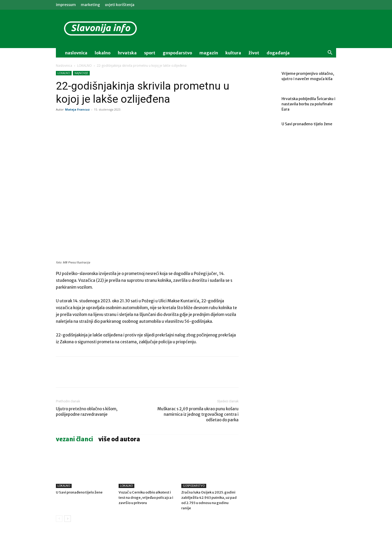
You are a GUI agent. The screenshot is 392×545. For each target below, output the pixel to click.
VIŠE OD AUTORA (119, 439)
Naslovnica (64, 66)
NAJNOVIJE (81, 73)
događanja (278, 53)
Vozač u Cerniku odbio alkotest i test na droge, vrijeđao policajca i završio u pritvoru (146, 498)
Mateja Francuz (77, 109)
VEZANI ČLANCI (75, 439)
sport (150, 53)
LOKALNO (84, 66)
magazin (209, 53)
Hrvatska (127, 53)
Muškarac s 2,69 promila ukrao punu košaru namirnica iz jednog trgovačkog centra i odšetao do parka (198, 414)
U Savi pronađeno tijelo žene (79, 492)
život (254, 53)
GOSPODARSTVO (194, 486)
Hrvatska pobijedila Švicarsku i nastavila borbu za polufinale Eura (308, 104)
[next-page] (68, 519)
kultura (233, 53)
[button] (330, 53)
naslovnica (76, 53)
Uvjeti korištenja (120, 5)
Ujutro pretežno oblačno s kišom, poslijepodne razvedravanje (87, 412)
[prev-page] (59, 519)
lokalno (103, 53)
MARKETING (90, 5)
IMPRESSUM (66, 5)
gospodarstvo (177, 53)
